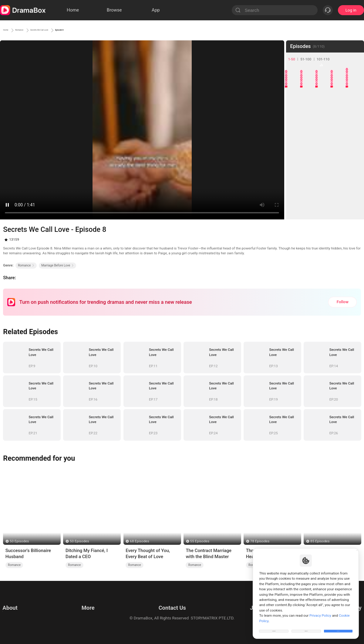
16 (295, 118)
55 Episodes (200, 541)
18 (325, 118)
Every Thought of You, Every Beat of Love (148, 554)
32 (310, 163)
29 (340, 148)
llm (83, 609)
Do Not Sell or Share (20, 624)
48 (325, 209)
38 (325, 178)
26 (295, 148)
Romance (33, 30)
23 (325, 133)
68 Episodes (139, 541)
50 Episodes (19, 541)
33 (325, 163)
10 (355, 88)
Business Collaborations (163, 609)
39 (340, 178)
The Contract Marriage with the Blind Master (209, 554)
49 (340, 209)
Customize (274, 627)
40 (355, 178)
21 (295, 133)
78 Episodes (260, 541)
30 (355, 148)
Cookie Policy (15, 616)
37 (310, 178)
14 (340, 102)
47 (310, 209)
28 (325, 148)
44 (340, 193)
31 (295, 163)
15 (355, 102)
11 (295, 102)
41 (295, 193)
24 (340, 133)
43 (325, 193)
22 (310, 133)
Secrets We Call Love (72, 30)
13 (325, 102)
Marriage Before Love (57, 265)
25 (355, 133)
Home (9, 30)
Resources (90, 601)
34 (340, 163)
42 (310, 193)
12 (310, 102)
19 (340, 118)
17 (310, 118)
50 (355, 209)
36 (295, 178)
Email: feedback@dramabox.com (171, 601)
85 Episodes (320, 541)
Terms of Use (14, 601)
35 (355, 163)
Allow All (339, 627)
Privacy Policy (15, 609)
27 (310, 148)
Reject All (306, 627)
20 (355, 118)
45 (355, 193)
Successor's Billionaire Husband (28, 554)
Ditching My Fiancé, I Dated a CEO (87, 554)
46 (295, 209)
